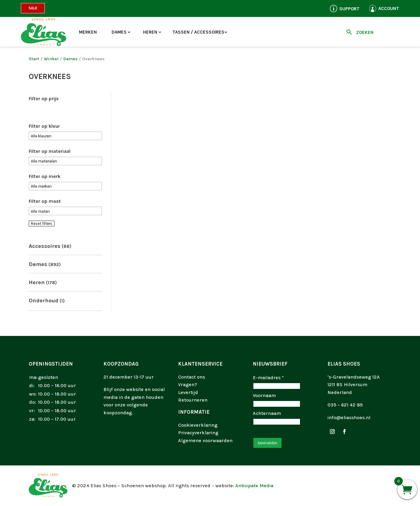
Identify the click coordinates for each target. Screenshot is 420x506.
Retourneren (193, 400)
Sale (33, 8)
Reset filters (42, 223)
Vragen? (188, 384)
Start (34, 59)
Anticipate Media (254, 486)
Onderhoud (44, 301)
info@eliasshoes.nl (349, 417)
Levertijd (188, 392)
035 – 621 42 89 (345, 405)
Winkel (51, 59)
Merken (88, 32)
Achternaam (267, 413)
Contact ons (192, 377)
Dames (119, 32)
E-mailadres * (268, 378)
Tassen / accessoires (198, 32)
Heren (150, 32)
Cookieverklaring (198, 425)
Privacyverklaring (198, 433)
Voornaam (264, 395)
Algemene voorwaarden (205, 440)
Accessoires (45, 246)
